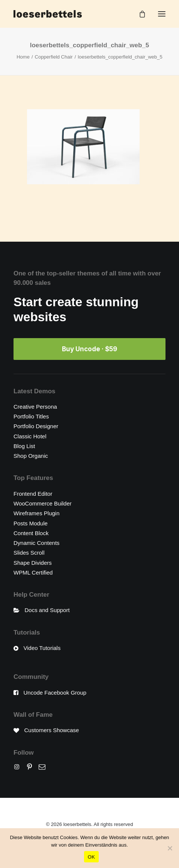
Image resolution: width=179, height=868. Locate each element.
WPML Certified (33, 572)
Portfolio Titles (31, 416)
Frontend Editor (33, 494)
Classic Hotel (30, 436)
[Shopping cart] (139, 14)
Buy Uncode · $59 (89, 349)
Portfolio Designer (36, 426)
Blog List (24, 446)
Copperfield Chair (54, 57)
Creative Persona (35, 407)
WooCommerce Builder (43, 503)
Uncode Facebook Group (55, 693)
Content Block (31, 533)
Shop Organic (31, 456)
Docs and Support (47, 610)
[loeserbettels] (48, 14)
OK (91, 857)
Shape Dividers (33, 563)
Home (23, 57)
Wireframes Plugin (37, 513)
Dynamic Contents (37, 543)
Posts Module (31, 523)
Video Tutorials (42, 648)
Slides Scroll (29, 553)
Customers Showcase (52, 730)
